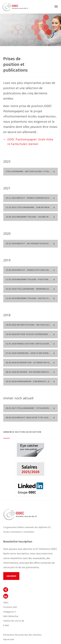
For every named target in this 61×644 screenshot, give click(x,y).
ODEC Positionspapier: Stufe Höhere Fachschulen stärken (30, 142)
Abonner (11, 576)
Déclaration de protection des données (22, 635)
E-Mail (6, 625)
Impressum (9, 639)
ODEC (6, 590)
